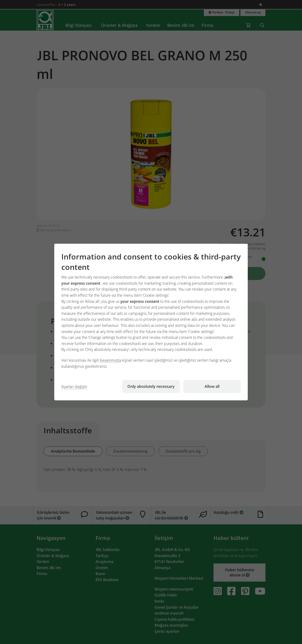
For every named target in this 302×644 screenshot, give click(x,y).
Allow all (212, 386)
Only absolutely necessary (151, 386)
